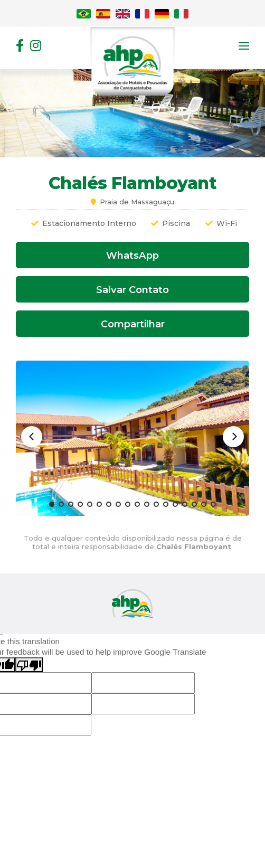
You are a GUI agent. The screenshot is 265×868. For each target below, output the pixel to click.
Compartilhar (133, 324)
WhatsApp (132, 255)
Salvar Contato (132, 290)
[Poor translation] (29, 665)
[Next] (233, 437)
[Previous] (32, 437)
